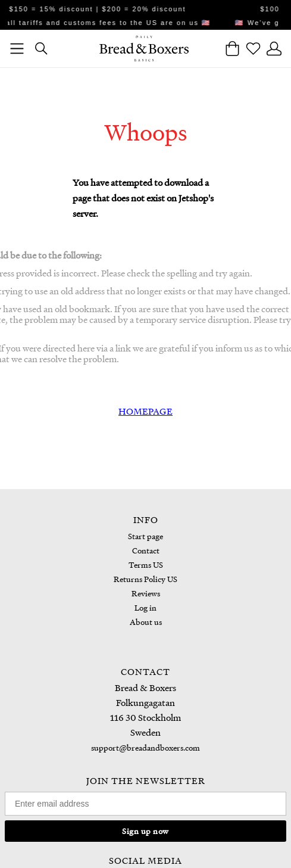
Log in (145, 607)
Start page (145, 536)
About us (146, 622)
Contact (146, 550)
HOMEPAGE (145, 411)
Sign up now (145, 831)
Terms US (146, 564)
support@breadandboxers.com (145, 747)
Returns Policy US (145, 579)
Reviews (146, 593)
